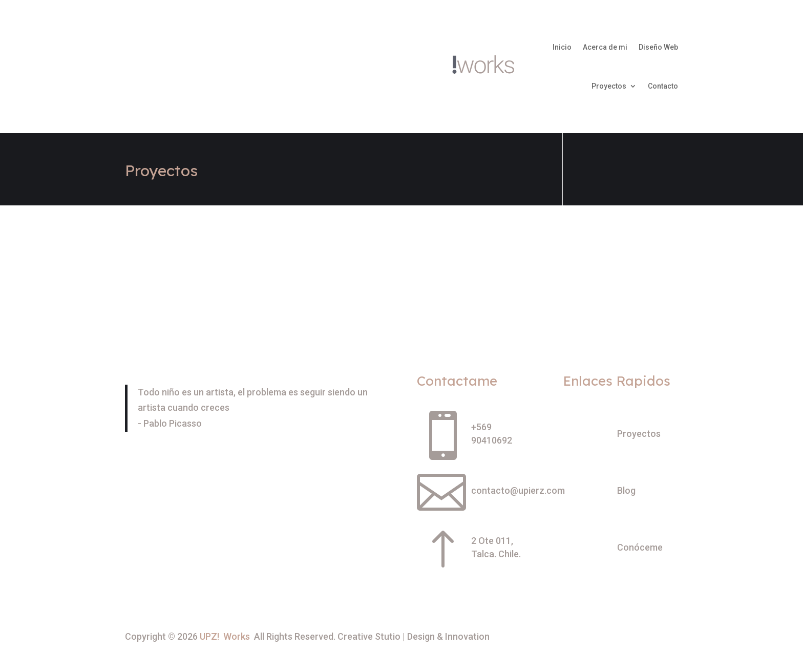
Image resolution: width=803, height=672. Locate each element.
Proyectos (609, 86)
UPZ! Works (225, 636)
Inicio (562, 47)
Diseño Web (658, 47)
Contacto (663, 86)
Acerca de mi (605, 47)
